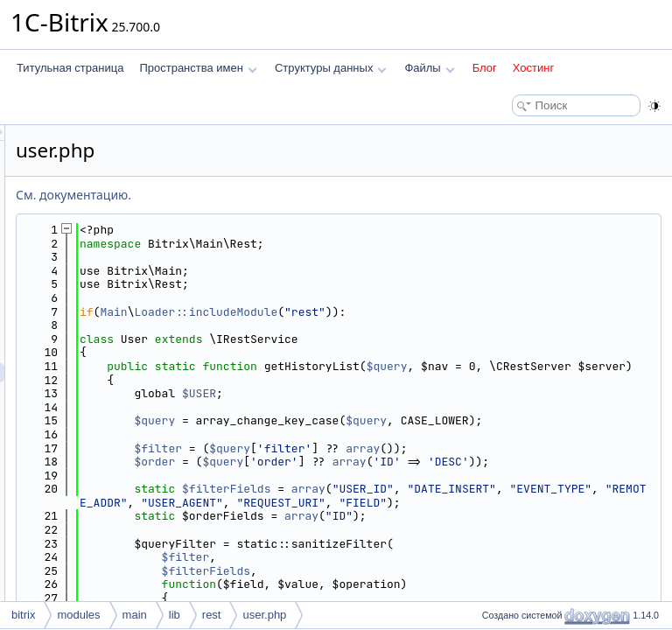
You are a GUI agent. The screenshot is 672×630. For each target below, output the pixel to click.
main (135, 615)
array (581, 476)
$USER (418, 407)
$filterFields (445, 530)
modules (78, 615)
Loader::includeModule (424, 312)
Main (332, 312)
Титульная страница (70, 68)
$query (606, 366)
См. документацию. (292, 195)
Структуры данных (331, 68)
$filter (377, 476)
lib (175, 615)
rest (212, 615)
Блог (485, 68)
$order (373, 489)
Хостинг (533, 68)
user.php (264, 615)
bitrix (23, 615)
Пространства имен (198, 68)
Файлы (429, 68)
